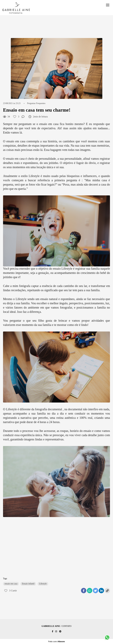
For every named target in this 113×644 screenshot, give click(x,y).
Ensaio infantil (28, 584)
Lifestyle (43, 584)
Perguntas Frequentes (36, 103)
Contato (66, 626)
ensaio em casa (11, 584)
